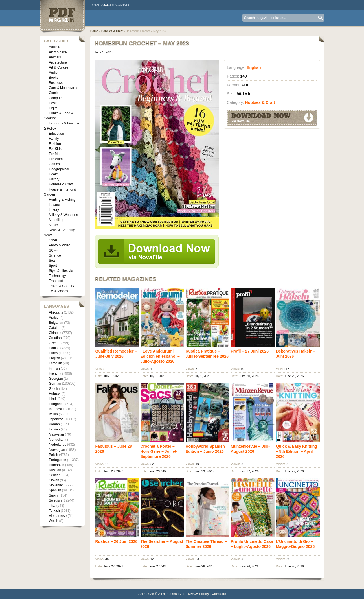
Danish (54, 348)
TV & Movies (58, 291)
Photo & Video (60, 245)
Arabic (54, 318)
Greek (53, 389)
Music (53, 225)
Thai (52, 506)
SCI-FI (54, 250)
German (55, 384)
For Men (55, 154)
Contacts (219, 594)
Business (56, 83)
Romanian (57, 465)
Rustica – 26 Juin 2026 (116, 541)
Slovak (54, 480)
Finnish (54, 368)
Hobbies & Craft (61, 184)
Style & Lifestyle (61, 271)
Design (54, 103)
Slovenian (56, 485)
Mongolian (57, 440)
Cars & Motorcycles (63, 88)
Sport (53, 266)
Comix (54, 93)
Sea (52, 261)
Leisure (54, 205)
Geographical (59, 169)
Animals (55, 57)
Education (56, 134)
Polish (53, 455)
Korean (54, 424)
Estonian (55, 363)
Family (54, 139)
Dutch (53, 353)
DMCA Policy (198, 594)
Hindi (53, 399)
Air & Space (58, 52)
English (54, 358)
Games (54, 164)
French (54, 373)
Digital (53, 108)
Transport (56, 281)
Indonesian (57, 409)
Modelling (56, 220)
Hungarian (57, 404)
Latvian (54, 429)
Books (53, 78)
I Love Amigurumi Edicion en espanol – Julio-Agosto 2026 (160, 356)
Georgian (56, 379)
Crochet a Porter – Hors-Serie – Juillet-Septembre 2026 (159, 451)
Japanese (56, 419)
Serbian (55, 475)
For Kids (55, 149)
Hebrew (55, 394)
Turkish (54, 511)
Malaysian (56, 434)
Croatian (55, 338)
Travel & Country (62, 286)
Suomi (54, 495)
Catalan (55, 328)
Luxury (54, 210)
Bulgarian (56, 323)
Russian (55, 470)
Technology (57, 276)
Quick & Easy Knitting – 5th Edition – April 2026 (297, 451)
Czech (54, 343)
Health (54, 174)
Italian (53, 414)
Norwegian (57, 450)
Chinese (55, 333)
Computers (57, 98)
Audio (53, 73)
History (54, 179)
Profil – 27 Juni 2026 (250, 351)
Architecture (58, 62)
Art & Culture (59, 67)
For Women (58, 159)
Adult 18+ (56, 47)
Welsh (53, 521)
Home (94, 31)
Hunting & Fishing (62, 200)
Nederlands (57, 445)
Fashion (55, 144)
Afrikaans (56, 312)
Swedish (55, 500)
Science (55, 255)
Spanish (55, 490)
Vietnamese (58, 516)
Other (53, 240)
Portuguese (57, 460)
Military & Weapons (63, 215)
